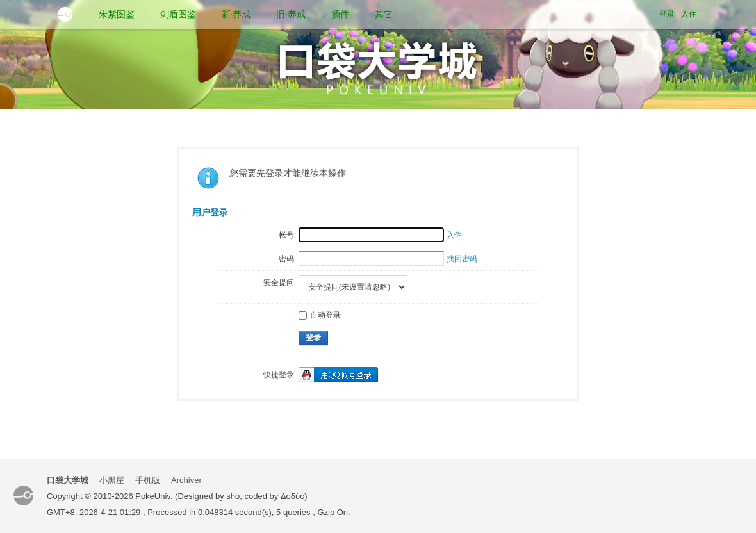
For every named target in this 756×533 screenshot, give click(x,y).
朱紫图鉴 (117, 14)
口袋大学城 (68, 480)
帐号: (287, 235)
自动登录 (320, 315)
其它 (384, 14)
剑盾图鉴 (178, 14)
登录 (667, 14)
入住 (689, 14)
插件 (340, 14)
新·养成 (236, 14)
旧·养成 (291, 14)
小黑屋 (112, 480)
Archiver (186, 480)
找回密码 (462, 259)
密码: (287, 259)
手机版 (148, 480)
